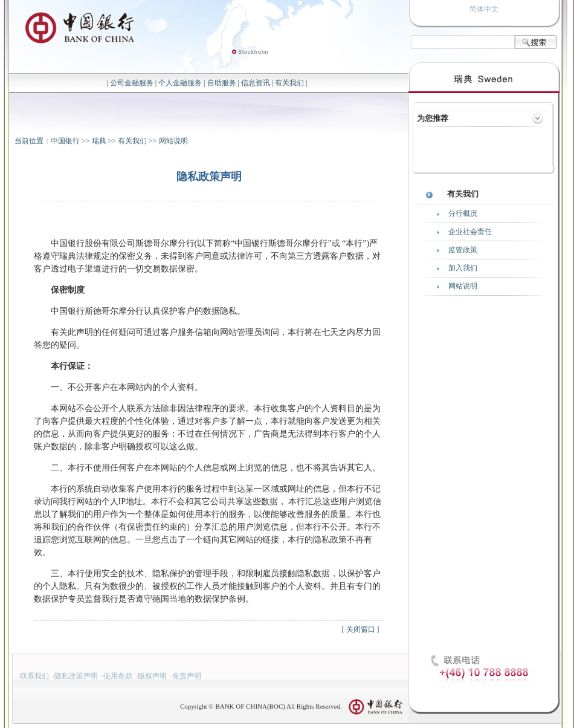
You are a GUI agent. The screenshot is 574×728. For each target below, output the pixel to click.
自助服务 (222, 83)
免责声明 (187, 676)
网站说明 (173, 141)
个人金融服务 (180, 83)
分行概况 (463, 213)
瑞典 (99, 141)
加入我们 (463, 268)
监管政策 (463, 250)
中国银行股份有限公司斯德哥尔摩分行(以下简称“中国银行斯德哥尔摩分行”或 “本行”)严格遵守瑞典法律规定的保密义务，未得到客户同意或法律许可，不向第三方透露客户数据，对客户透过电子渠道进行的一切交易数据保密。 (207, 256)
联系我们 (34, 676)
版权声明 (152, 676)
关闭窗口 (361, 629)
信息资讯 (256, 83)
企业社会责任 (470, 232)
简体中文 (484, 9)
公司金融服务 (132, 83)
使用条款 (118, 676)
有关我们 (289, 83)
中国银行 (65, 141)
